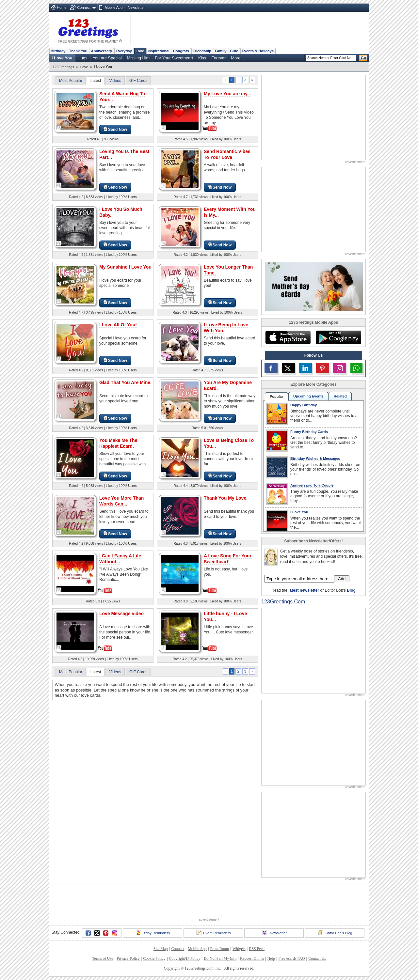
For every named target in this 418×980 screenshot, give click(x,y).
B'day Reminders (153, 933)
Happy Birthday (304, 405)
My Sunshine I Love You (125, 267)
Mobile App (114, 8)
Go (363, 58)
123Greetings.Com (283, 602)
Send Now (115, 129)
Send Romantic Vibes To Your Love (227, 154)
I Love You (62, 58)
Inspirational (159, 51)
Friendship (202, 51)
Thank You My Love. (226, 498)
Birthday (58, 51)
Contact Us (317, 958)
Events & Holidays (258, 51)
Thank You (78, 51)
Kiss (202, 58)
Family (221, 51)
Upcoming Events (308, 396)
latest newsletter (304, 590)
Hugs (83, 58)
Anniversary (102, 51)
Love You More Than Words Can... (121, 501)
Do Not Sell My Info (220, 958)
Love (140, 51)
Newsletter (136, 8)
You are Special (107, 58)
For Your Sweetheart (174, 58)
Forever (218, 58)
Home (62, 8)
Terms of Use (103, 958)
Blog (351, 590)
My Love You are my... (227, 94)
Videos (115, 81)
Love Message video (121, 614)
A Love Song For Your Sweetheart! (228, 559)
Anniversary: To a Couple (312, 485)
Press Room (220, 949)
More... (237, 58)
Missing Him (138, 58)
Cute (234, 51)
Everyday (124, 51)
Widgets (239, 949)
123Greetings (63, 67)
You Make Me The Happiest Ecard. (118, 443)
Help (271, 958)
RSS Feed (257, 949)
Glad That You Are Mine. (125, 382)
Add (342, 579)
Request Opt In (252, 958)
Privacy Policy (128, 958)
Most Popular (71, 81)
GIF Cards (138, 81)
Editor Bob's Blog (335, 933)
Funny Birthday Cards (309, 432)
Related (340, 396)
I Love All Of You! (118, 325)
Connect (84, 8)
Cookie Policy (154, 958)
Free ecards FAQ (291, 958)
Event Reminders (213, 933)
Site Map (161, 949)
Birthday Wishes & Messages (315, 459)
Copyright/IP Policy (185, 958)
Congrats (181, 51)
